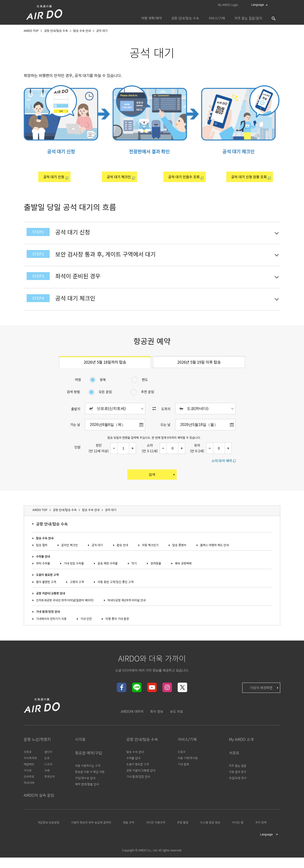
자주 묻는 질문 (238, 776)
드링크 (182, 762)
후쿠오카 (49, 787)
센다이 (48, 762)
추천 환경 (183, 832)
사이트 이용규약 (156, 832)
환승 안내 (123, 555)
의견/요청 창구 (238, 788)
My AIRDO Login (228, 5)
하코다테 (29, 793)
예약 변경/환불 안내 (87, 794)
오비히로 (29, 787)
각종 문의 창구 (238, 782)
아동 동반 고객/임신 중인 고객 (116, 592)
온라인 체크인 (70, 555)
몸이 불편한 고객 (46, 592)
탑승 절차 (42, 555)
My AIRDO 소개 (241, 750)
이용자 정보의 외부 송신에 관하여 (91, 832)
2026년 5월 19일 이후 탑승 (199, 372)
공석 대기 (97, 555)
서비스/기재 (187, 750)
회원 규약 (129, 832)
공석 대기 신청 (53, 177)
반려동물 (156, 574)
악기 (134, 574)
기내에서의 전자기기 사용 (51, 629)
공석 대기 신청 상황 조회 (248, 177)
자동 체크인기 (150, 555)
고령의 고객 (77, 592)
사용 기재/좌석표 (188, 768)
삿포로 (28, 762)
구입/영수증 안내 (85, 788)
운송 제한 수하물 (108, 574)
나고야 (48, 774)
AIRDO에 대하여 (132, 722)
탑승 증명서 (179, 555)
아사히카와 (30, 768)
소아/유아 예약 (222, 471)
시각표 (80, 750)
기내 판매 (183, 774)
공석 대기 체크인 (118, 177)
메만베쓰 (29, 774)
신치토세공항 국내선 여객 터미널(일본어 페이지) (65, 610)
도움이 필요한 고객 (47, 585)
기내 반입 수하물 (74, 574)
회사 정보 (157, 722)
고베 (47, 781)
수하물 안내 (43, 567)
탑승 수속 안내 (45, 548)
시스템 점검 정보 (210, 832)
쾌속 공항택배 (183, 574)
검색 (162, 485)
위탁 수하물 (43, 574)
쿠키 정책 (261, 832)
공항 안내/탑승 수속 (52, 534)
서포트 (234, 763)
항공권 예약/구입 (89, 763)
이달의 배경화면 (265, 698)
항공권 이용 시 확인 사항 (90, 782)
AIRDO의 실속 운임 (39, 805)
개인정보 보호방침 (48, 832)
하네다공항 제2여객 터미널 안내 (127, 610)
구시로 (28, 781)
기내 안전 (86, 629)
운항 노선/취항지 (37, 750)
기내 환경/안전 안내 (48, 622)
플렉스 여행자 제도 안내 (214, 555)
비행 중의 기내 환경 (117, 629)
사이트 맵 (238, 832)
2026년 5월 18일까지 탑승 (105, 372)
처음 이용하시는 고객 (88, 776)
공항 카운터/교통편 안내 (51, 604)
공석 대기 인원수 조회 (183, 177)
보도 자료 (177, 722)
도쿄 (47, 768)
